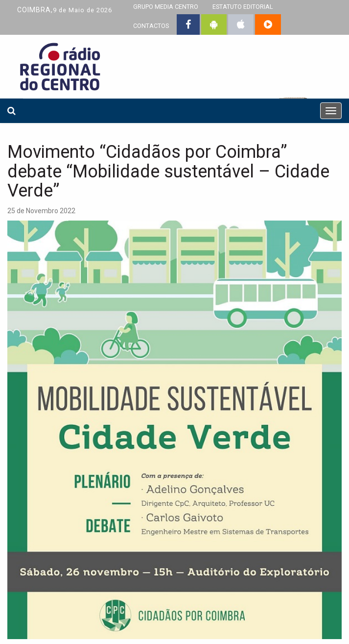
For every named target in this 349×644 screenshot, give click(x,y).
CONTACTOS (151, 26)
